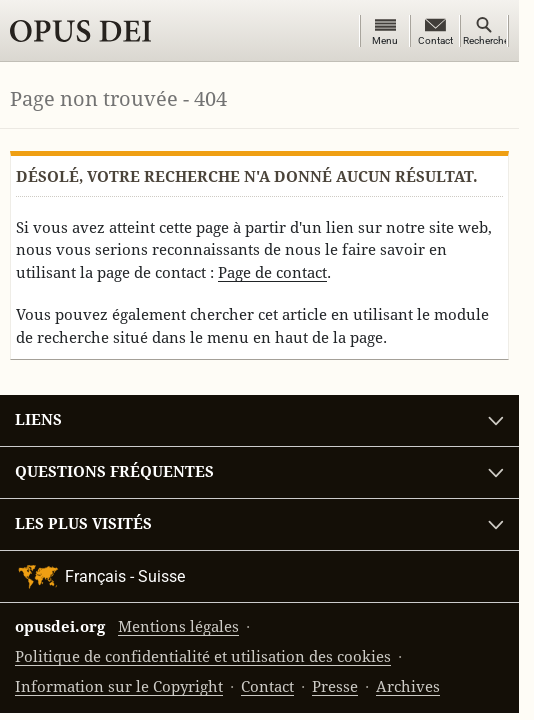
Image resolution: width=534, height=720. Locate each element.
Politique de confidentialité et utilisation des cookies (203, 656)
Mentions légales (178, 626)
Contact (267, 686)
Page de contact (272, 272)
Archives (408, 686)
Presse (335, 686)
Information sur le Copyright (119, 686)
